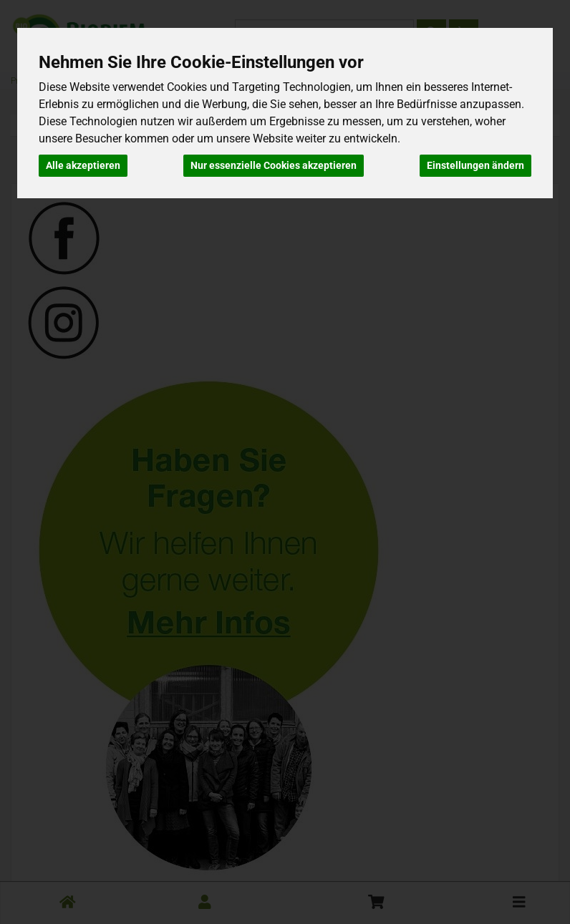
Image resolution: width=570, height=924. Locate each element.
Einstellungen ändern (475, 165)
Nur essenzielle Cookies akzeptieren (274, 165)
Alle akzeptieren (83, 165)
